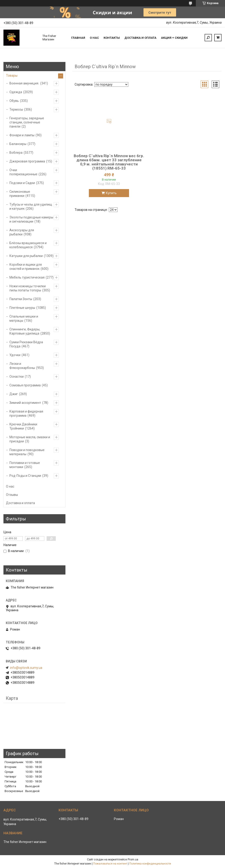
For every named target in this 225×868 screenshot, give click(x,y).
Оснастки (17, 377)
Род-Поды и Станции (25, 476)
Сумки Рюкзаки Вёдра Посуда (26, 344)
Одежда (16, 92)
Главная (78, 38)
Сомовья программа (25, 385)
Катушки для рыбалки (26, 256)
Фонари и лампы (22, 135)
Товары (12, 75)
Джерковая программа (27, 161)
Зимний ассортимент (25, 403)
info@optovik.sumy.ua (26, 668)
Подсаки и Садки (22, 183)
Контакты (112, 38)
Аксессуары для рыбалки (22, 232)
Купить (111, 193)
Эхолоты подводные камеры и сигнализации (31, 219)
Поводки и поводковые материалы (27, 452)
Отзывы (12, 495)
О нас (94, 38)
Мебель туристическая (27, 277)
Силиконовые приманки (20, 194)
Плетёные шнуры (22, 308)
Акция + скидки (174, 38)
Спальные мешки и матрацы (24, 318)
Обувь (14, 101)
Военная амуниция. (24, 83)
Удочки (15, 355)
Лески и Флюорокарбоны (22, 366)
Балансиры (18, 144)
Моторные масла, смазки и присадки (30, 439)
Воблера (16, 153)
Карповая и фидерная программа (26, 413)
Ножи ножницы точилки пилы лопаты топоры (28, 288)
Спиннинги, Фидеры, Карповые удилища (25, 331)
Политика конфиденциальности (150, 864)
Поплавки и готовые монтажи (25, 465)
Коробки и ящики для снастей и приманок (26, 267)
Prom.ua (133, 860)
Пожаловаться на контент (110, 864)
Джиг (14, 394)
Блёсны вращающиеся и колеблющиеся (28, 245)
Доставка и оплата (140, 38)
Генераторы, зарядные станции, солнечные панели (27, 122)
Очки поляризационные (23, 172)
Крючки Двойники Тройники (23, 426)
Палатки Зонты (21, 299)
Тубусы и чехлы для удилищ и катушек (31, 207)
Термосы (16, 109)
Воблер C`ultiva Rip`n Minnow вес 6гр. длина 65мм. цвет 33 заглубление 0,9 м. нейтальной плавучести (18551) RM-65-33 (109, 162)
